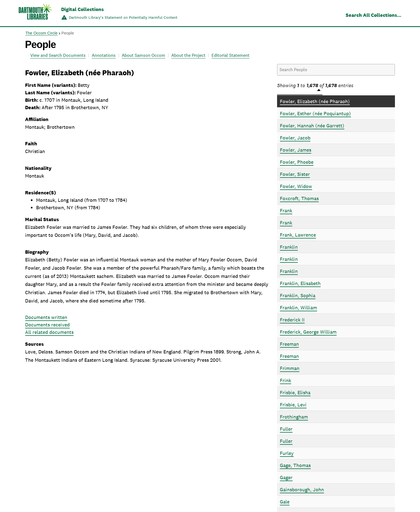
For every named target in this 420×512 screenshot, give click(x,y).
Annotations (104, 55)
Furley (287, 453)
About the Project (188, 55)
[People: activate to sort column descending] (336, 92)
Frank (286, 211)
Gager (286, 477)
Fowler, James (296, 150)
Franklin (289, 247)
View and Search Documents (58, 55)
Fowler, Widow (296, 186)
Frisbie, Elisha (295, 392)
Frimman (290, 368)
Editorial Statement (231, 55)
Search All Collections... (373, 15)
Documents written (46, 317)
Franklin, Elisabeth (300, 283)
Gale (285, 502)
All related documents (49, 332)
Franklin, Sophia (298, 295)
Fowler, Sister (295, 174)
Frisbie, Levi (293, 405)
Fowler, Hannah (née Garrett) (312, 126)
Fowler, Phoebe (297, 162)
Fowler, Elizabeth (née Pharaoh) (315, 101)
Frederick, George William (308, 332)
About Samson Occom (143, 55)
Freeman (289, 344)
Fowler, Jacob (295, 138)
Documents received (47, 325)
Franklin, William (298, 308)
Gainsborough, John (302, 490)
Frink (285, 380)
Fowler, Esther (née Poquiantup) (315, 113)
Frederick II (292, 320)
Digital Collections (82, 9)
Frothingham (294, 417)
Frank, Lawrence (298, 235)
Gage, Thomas (295, 465)
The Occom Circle (41, 33)
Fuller (286, 429)
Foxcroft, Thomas (299, 198)
